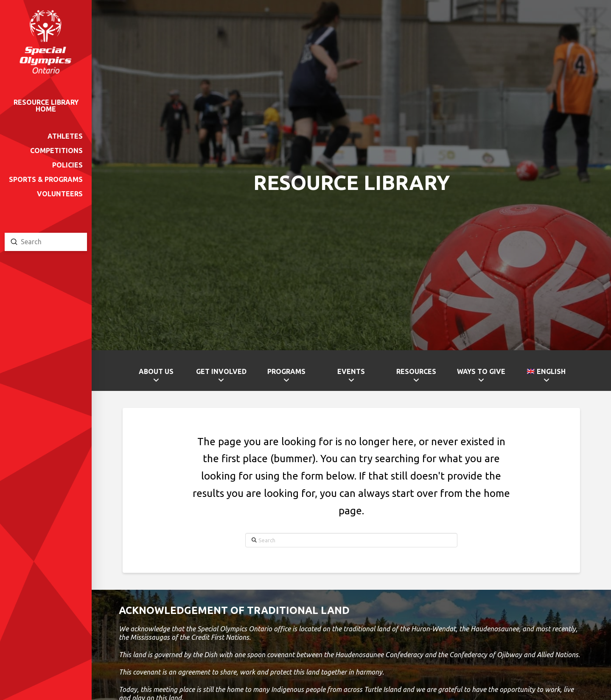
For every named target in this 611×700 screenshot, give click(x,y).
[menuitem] (546, 377)
